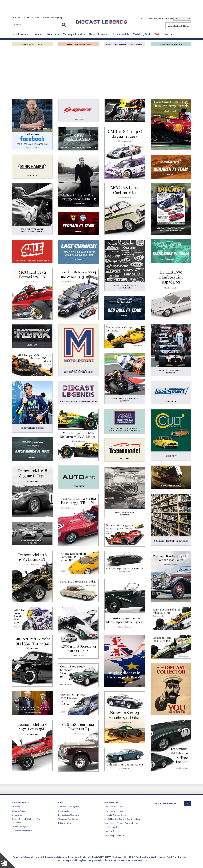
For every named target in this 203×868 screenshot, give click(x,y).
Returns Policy (18, 811)
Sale (158, 34)
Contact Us (17, 815)
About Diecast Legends (69, 807)
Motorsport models (74, 34)
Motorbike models (99, 34)
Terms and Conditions (68, 819)
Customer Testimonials (22, 831)
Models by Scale (142, 34)
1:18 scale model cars (114, 807)
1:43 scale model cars (114, 811)
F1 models (37, 34)
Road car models (112, 827)
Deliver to (166, 18)
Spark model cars (112, 831)
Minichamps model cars (115, 835)
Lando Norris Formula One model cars (121, 823)
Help (143, 18)
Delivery (16, 807)
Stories (168, 34)
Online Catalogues (20, 827)
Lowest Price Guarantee (69, 815)
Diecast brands (19, 34)
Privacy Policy (65, 823)
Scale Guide (64, 811)
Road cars (53, 34)
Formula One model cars (115, 815)
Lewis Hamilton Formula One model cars (123, 819)
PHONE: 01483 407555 (26, 18)
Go (64, 25)
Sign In (152, 18)
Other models (121, 34)
